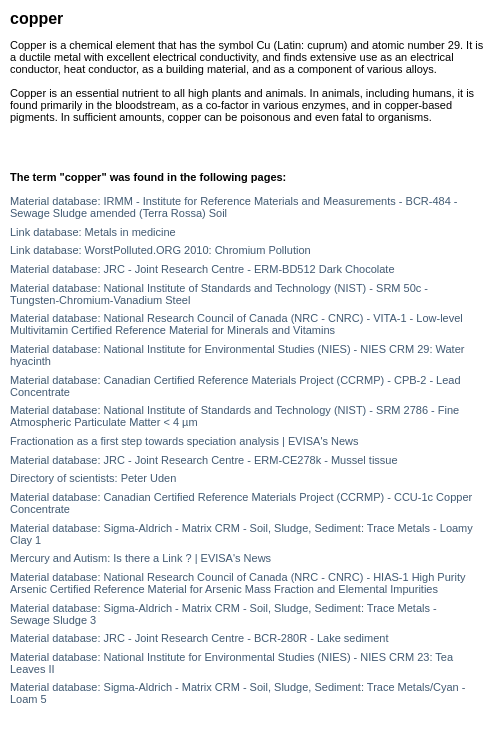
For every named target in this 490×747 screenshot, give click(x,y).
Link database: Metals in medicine (93, 232)
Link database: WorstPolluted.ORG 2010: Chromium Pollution (160, 250)
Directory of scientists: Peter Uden (93, 478)
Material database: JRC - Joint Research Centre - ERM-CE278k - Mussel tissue (204, 460)
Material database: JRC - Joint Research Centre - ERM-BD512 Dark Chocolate (202, 269)
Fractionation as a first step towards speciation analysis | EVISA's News (184, 441)
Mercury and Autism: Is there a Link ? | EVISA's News (140, 558)
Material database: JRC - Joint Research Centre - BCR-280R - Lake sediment (199, 638)
